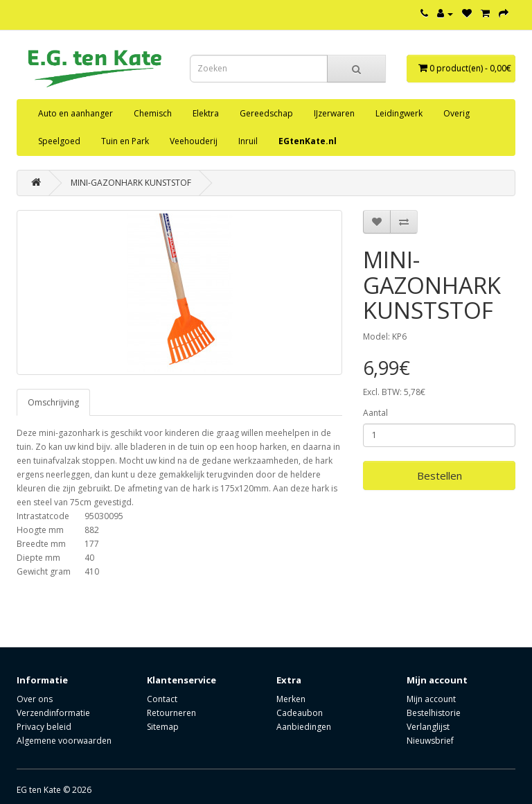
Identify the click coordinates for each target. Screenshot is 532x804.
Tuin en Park (125, 141)
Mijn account (431, 699)
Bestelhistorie (434, 713)
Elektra (206, 113)
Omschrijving (53, 402)
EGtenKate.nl (308, 141)
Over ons (35, 699)
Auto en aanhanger (76, 113)
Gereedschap (266, 113)
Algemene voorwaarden (64, 741)
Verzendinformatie (53, 713)
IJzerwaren (334, 113)
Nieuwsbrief (430, 741)
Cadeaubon (300, 713)
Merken (291, 699)
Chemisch (153, 113)
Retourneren (171, 713)
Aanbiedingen (304, 727)
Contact (162, 699)
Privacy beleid (44, 727)
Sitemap (163, 727)
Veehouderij (194, 141)
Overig (456, 113)
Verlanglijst (428, 727)
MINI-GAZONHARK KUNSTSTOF (131, 183)
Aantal (375, 413)
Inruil (248, 141)
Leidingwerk (399, 113)
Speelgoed (59, 141)
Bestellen (440, 475)
